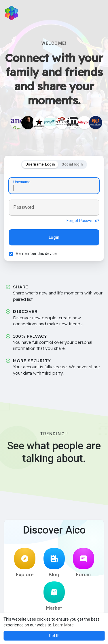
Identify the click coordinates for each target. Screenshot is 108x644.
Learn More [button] (63, 625)
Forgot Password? (83, 221)
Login (54, 237)
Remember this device (36, 254)
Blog (54, 563)
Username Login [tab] (40, 164)
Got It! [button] (54, 636)
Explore (25, 563)
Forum (84, 563)
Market (54, 596)
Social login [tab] (72, 164)
